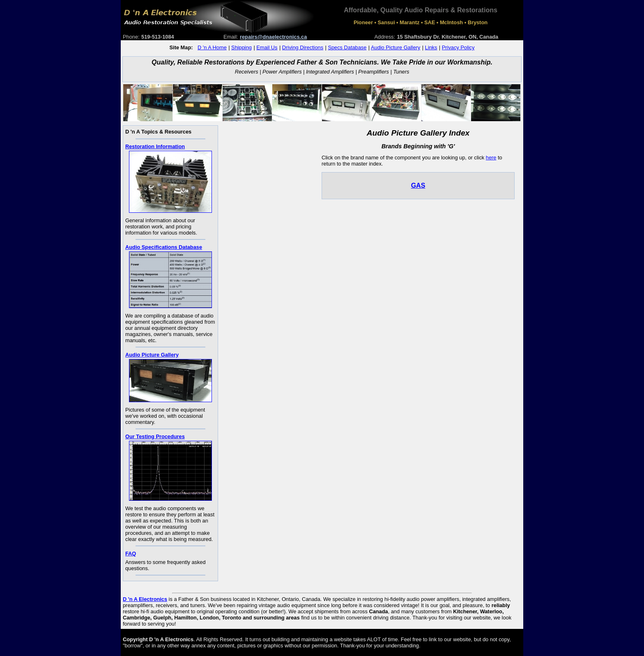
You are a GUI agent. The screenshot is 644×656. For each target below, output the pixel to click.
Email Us (267, 47)
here (491, 158)
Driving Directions (303, 47)
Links (431, 47)
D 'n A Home (212, 47)
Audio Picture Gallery (396, 47)
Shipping (241, 47)
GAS (418, 185)
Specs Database (347, 47)
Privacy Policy (458, 47)
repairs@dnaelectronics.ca (273, 37)
